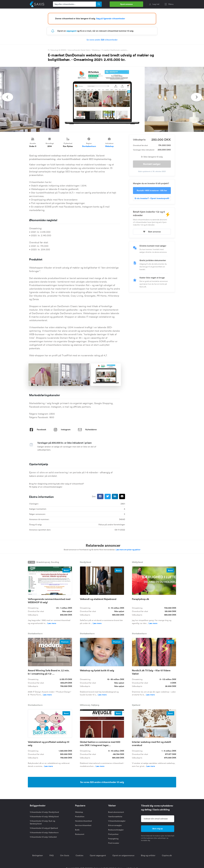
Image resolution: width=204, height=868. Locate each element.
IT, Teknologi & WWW (57, 50)
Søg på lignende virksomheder (111, 19)
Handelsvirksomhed (83, 821)
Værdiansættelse (115, 817)
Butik (77, 830)
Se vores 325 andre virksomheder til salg (102, 782)
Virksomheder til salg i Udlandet (43, 837)
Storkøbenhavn (89, 146)
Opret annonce (126, 4)
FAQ (52, 855)
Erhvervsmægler (115, 825)
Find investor (114, 843)
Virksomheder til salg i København (44, 833)
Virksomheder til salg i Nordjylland (44, 812)
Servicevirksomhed (83, 825)
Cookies (79, 855)
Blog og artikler (148, 855)
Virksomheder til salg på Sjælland (44, 828)
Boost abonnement (116, 812)
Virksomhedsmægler (117, 821)
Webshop (96, 50)
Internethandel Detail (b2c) (79, 50)
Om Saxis (65, 855)
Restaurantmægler (116, 830)
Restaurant (80, 834)
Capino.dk (167, 855)
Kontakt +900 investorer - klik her (152, 190)
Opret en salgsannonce (123, 855)
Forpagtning (113, 839)
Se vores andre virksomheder (102, 40)
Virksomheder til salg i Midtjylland (44, 817)
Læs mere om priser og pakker (128, 550)
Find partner (113, 834)
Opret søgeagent (98, 855)
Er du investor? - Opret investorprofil (152, 198)
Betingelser (38, 855)
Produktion (80, 817)
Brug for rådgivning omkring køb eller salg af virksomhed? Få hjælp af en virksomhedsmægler (57, 485)
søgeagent (71, 31)
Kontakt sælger (152, 164)
